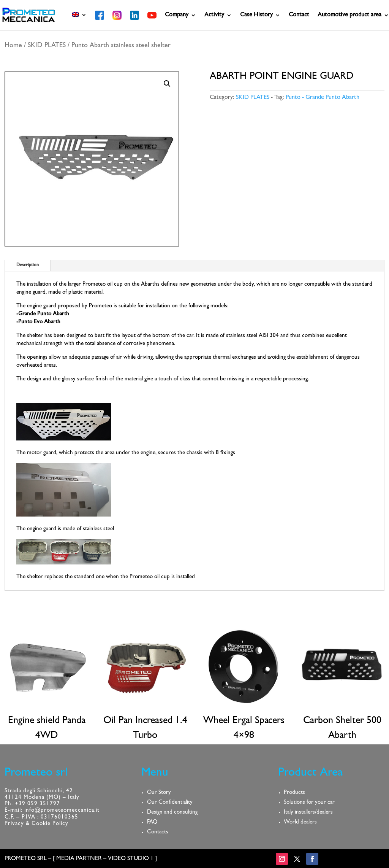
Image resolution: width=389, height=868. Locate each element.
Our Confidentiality (170, 803)
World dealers (300, 823)
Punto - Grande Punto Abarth (323, 98)
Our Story (159, 793)
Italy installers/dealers (308, 813)
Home (13, 46)
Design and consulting (172, 813)
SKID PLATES (47, 46)
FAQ (152, 823)
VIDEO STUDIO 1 (131, 859)
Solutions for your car (309, 803)
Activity (214, 15)
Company (177, 15)
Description (28, 265)
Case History (256, 15)
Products (294, 793)
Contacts (158, 832)
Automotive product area (349, 15)
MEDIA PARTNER (79, 859)
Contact (299, 15)
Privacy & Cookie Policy (36, 824)
